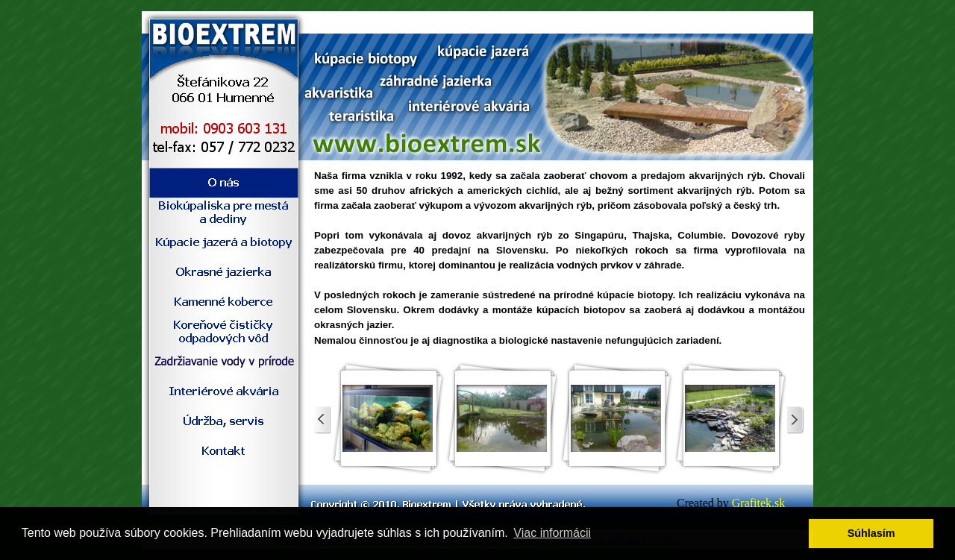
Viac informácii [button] (552, 533)
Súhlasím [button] (871, 533)
